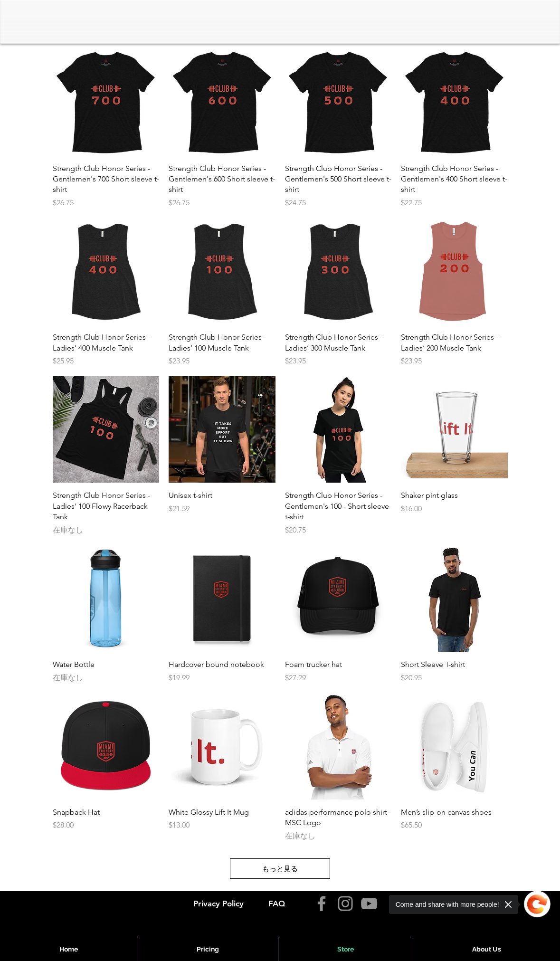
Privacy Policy (218, 904)
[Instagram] (345, 904)
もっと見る (280, 869)
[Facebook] (322, 904)
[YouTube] (369, 904)
